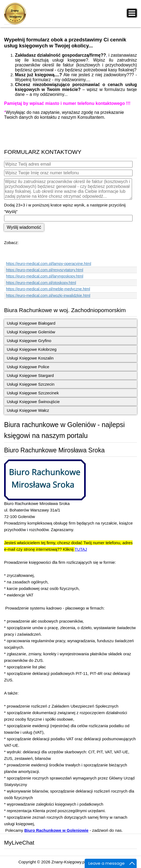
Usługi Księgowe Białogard (31, 323)
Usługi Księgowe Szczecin (31, 384)
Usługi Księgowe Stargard (30, 375)
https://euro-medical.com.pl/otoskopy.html (41, 283)
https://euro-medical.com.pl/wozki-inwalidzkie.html (48, 296)
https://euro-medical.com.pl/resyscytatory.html (45, 270)
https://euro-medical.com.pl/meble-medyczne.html (48, 289)
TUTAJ (81, 549)
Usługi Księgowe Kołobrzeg (32, 349)
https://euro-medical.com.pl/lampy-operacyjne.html (49, 264)
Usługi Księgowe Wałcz (28, 410)
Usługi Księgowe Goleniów (31, 332)
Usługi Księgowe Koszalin (30, 358)
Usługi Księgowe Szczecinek (33, 393)
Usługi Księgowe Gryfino (29, 341)
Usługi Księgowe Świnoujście (33, 402)
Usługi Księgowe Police (28, 367)
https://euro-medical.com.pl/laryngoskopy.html (45, 276)
